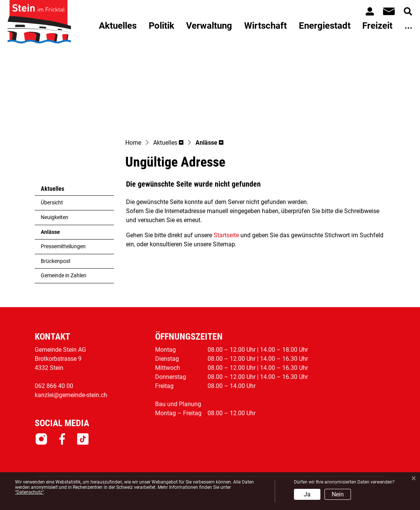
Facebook (62, 439)
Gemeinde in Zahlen (64, 276)
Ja (307, 494)
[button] (168, 143)
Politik (162, 26)
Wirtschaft (265, 26)
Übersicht (52, 203)
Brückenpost (56, 261)
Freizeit (377, 26)
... (408, 26)
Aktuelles (118, 26)
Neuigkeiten (55, 217)
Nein (338, 494)
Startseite (226, 235)
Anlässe (59, 234)
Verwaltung (209, 26)
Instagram (41, 439)
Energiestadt (325, 26)
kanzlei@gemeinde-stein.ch (71, 395)
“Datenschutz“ (29, 492)
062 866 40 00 (54, 386)
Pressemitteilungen (63, 246)
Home (133, 143)
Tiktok (83, 439)
